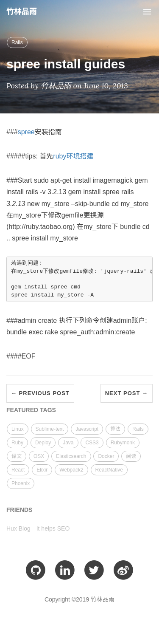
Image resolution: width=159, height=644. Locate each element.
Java (68, 443)
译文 (17, 456)
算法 (115, 429)
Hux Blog (18, 528)
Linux (18, 429)
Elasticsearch (71, 456)
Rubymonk (123, 443)
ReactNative (109, 470)
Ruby (17, 443)
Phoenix (21, 483)
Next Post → (127, 393)
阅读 (131, 456)
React (18, 470)
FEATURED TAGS (31, 410)
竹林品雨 (22, 11)
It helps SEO (53, 528)
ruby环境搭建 (73, 156)
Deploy (43, 443)
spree (26, 132)
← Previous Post (40, 393)
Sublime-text (50, 429)
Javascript (87, 429)
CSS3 (92, 443)
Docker (106, 456)
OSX (39, 456)
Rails (17, 42)
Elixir (42, 470)
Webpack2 (71, 470)
